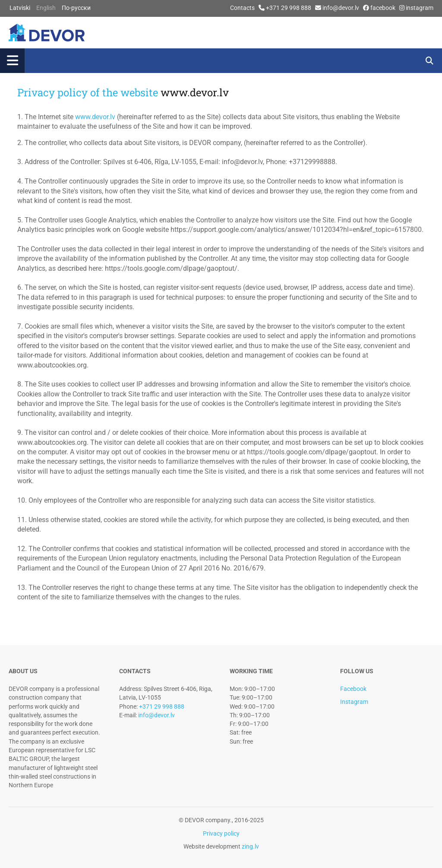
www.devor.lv (195, 92)
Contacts (242, 8)
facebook (383, 8)
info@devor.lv (341, 8)
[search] (430, 61)
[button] (203, 61)
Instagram (354, 702)
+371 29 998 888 (289, 8)
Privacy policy (221, 833)
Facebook (353, 689)
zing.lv (250, 846)
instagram (420, 8)
